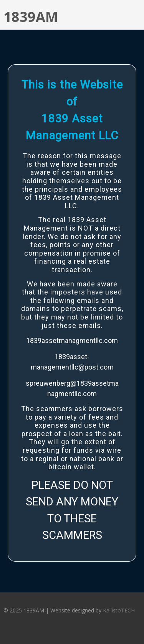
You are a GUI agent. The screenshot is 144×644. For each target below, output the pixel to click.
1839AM (31, 17)
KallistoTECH (119, 610)
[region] (72, 311)
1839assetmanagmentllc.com (72, 340)
